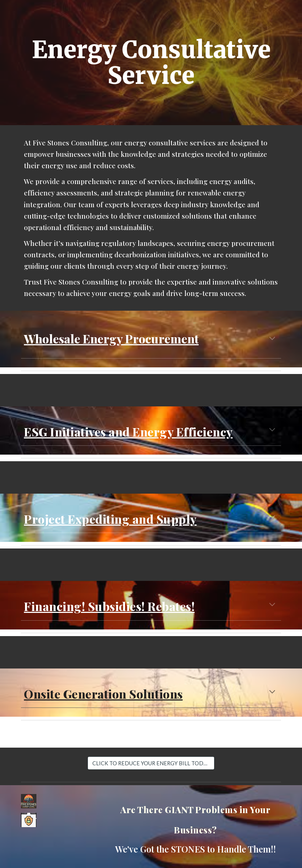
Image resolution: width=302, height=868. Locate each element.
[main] (151, 63)
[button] (272, 339)
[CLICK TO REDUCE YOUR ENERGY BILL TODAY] (151, 763)
